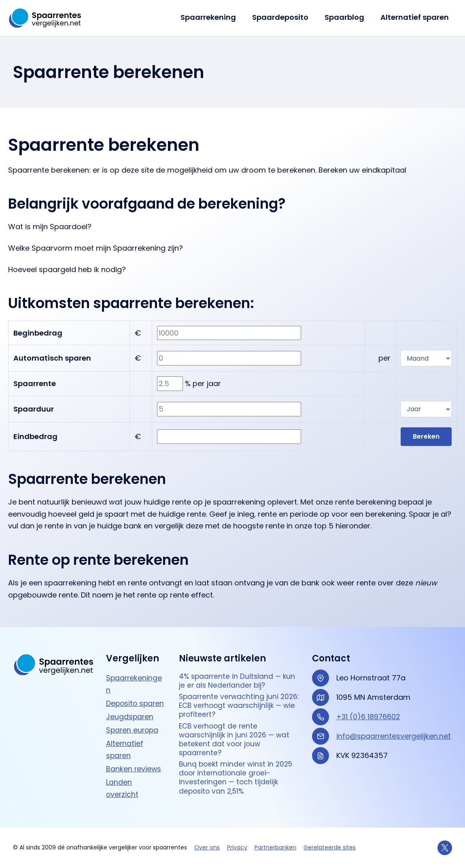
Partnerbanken (275, 848)
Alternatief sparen (415, 17)
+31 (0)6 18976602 (369, 716)
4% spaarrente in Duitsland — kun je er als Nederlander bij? (239, 681)
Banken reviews (134, 768)
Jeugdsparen (130, 716)
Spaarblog (347, 17)
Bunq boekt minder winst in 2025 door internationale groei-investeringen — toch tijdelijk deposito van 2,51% (238, 783)
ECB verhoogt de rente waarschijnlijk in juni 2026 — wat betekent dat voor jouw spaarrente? (236, 743)
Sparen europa (133, 729)
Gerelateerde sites (330, 848)
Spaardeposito (284, 17)
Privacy (237, 848)
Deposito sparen (136, 703)
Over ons (207, 848)
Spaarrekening (214, 17)
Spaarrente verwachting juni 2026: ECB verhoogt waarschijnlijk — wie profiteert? (234, 707)
